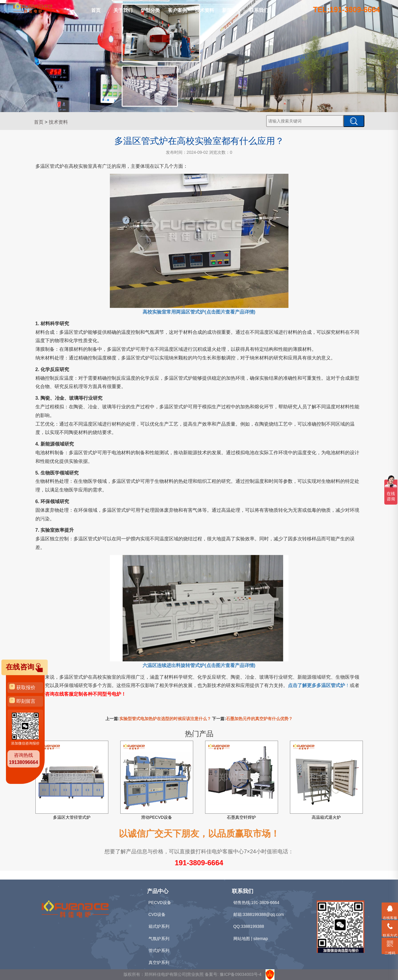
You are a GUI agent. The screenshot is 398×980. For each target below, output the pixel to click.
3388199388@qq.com (263, 914)
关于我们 (123, 10)
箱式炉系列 (159, 926)
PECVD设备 (160, 903)
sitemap (261, 939)
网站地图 (242, 939)
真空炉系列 (159, 962)
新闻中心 (232, 10)
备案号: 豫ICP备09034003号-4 (233, 974)
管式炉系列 (159, 950)
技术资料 (205, 10)
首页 (96, 10)
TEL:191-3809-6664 (347, 10)
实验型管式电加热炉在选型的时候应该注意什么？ (165, 719)
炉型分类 (150, 10)
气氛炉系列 (159, 939)
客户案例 (177, 10)
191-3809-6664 (199, 863)
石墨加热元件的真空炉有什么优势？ (259, 719)
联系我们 (259, 10)
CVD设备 (157, 914)
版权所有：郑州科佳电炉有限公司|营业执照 (164, 974)
